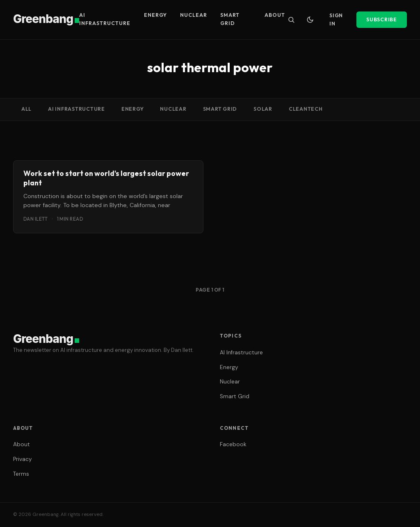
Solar (263, 109)
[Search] (291, 20)
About (275, 15)
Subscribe (382, 19)
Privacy (23, 459)
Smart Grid (230, 19)
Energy (155, 15)
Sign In (336, 19)
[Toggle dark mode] (310, 20)
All (26, 109)
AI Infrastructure (105, 19)
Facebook (233, 444)
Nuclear (194, 15)
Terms (21, 474)
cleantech (306, 109)
